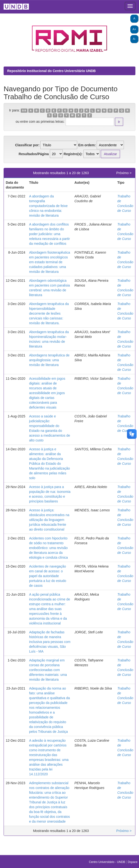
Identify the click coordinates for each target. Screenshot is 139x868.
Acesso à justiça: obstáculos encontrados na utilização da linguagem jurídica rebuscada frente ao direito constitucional (49, 520)
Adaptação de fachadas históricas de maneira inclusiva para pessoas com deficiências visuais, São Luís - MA (50, 642)
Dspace (133, 862)
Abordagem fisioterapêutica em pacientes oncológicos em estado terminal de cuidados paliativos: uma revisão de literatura (50, 262)
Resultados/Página (34, 154)
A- (134, 39)
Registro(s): (73, 154)
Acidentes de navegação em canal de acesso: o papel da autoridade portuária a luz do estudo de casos (48, 576)
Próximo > (124, 173)
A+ (134, 29)
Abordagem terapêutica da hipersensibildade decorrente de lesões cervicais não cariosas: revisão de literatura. (49, 313)
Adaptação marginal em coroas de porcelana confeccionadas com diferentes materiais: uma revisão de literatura (48, 670)
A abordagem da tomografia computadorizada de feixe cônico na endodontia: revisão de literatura (48, 206)
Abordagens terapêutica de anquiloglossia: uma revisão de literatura (49, 360)
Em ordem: (87, 145)
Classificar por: (27, 145)
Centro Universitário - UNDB (107, 862)
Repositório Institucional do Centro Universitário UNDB (51, 71)
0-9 (24, 110)
